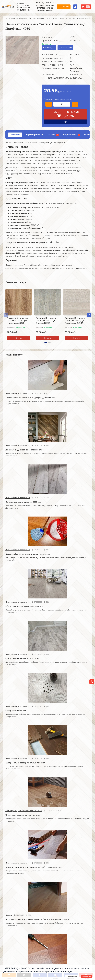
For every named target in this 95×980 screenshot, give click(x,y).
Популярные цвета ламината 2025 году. (72, 389)
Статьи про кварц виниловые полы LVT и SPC (67, 482)
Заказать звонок (45, 11)
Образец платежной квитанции (17, 893)
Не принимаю (72, 976)
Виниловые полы (72, 890)
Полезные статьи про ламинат (10, 383)
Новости (38, 532)
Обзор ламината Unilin (16, 487)
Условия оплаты (10, 890)
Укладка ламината (42, 883)
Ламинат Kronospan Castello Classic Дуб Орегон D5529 (46, 321)
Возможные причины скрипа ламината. (15, 589)
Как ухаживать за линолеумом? (42, 792)
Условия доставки (11, 887)
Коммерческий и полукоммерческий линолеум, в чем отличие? (75, 845)
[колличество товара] (62, 104)
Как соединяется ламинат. (75, 588)
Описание (15, 135)
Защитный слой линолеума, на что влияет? (18, 742)
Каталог (68, 879)
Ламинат (68, 883)
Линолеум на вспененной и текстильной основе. (76, 639)
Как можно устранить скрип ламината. (76, 537)
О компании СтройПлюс (14, 883)
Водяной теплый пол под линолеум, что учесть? (17, 844)
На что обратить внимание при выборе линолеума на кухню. (18, 692)
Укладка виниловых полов (45, 890)
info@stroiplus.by (14, 937)
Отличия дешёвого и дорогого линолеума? (44, 690)
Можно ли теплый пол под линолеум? (46, 844)
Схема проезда (57, 922)
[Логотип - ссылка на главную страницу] (16, 921)
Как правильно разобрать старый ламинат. (46, 488)
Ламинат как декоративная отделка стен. (47, 389)
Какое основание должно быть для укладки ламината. (18, 389)
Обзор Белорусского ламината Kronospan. (44, 438)
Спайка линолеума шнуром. (47, 741)
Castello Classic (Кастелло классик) (17, 18)
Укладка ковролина (42, 893)
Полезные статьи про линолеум (67, 633)
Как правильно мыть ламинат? (15, 792)
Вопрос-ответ (71, 135)
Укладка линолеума (42, 887)
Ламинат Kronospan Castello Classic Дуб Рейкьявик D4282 (75, 321)
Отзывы (53, 135)
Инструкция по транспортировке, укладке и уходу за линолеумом (16, 903)
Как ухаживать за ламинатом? (71, 742)
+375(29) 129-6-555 (45, 3)
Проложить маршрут (60, 919)
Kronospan (75, 41)
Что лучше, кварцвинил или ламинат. (76, 488)
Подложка (69, 904)
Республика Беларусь (76, 70)
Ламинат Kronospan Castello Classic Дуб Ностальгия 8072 (17, 321)
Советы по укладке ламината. (43, 589)
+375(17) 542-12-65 (45, 8)
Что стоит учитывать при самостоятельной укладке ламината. (17, 538)
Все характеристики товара (65, 78)
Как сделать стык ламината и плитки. (18, 639)
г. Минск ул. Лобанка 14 (61, 926)
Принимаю (86, 976)
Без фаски (75, 55)
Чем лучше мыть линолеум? (76, 791)
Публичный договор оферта (15, 897)
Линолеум (69, 887)
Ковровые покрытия (73, 893)
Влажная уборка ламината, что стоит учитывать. (18, 438)
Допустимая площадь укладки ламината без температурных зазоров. (46, 538)
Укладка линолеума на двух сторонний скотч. (76, 690)
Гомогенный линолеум (74, 897)
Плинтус (68, 900)
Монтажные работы (44, 879)
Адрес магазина (10, 908)
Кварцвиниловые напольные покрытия (44, 639)
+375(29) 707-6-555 (45, 5)
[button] (6, 315)
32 (71, 61)
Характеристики (34, 135)
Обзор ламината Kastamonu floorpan (76, 438)
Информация (10, 879)
